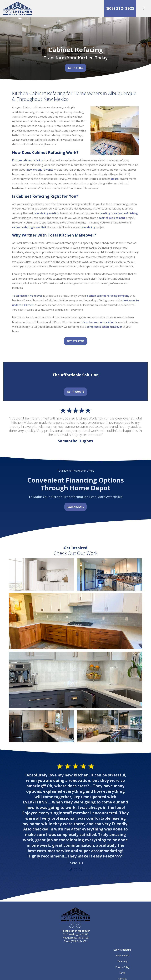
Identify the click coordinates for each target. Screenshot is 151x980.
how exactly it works (40, 170)
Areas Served (122, 955)
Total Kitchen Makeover (27, 296)
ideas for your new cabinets (99, 322)
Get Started (75, 341)
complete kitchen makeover (104, 327)
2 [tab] (75, 870)
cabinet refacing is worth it (29, 227)
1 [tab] (71, 870)
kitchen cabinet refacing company (108, 296)
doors (115, 179)
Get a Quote (76, 392)
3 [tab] (80, 870)
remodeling (88, 227)
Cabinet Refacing (122, 950)
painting (104, 213)
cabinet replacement (112, 218)
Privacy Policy (122, 967)
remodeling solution (46, 213)
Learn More (76, 507)
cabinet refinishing (126, 213)
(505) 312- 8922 (120, 8)
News (122, 973)
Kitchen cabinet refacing (28, 160)
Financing (122, 961)
